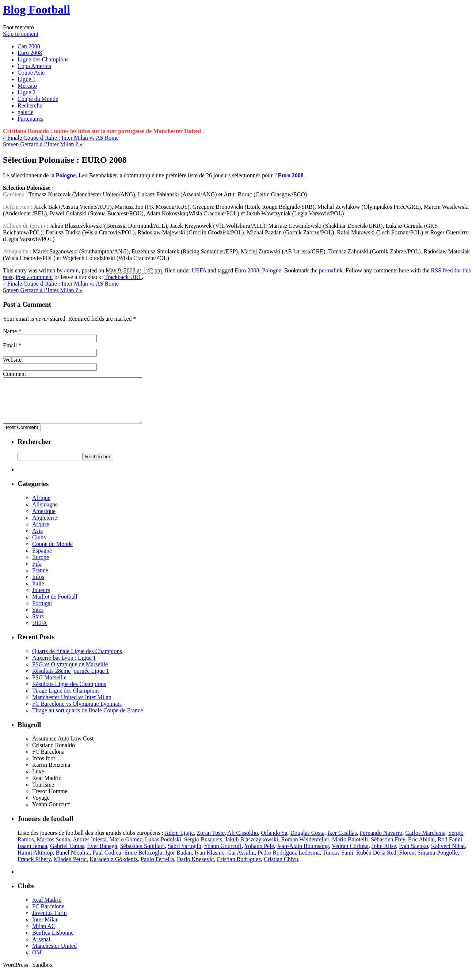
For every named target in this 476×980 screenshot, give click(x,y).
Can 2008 (29, 46)
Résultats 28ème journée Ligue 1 (71, 680)
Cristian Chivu (281, 868)
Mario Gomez (126, 848)
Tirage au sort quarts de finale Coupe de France (87, 719)
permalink (331, 270)
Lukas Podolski (163, 848)
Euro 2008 (30, 53)
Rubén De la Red (376, 861)
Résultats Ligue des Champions (69, 693)
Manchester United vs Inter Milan (72, 706)
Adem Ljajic (179, 842)
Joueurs (41, 599)
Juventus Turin (49, 922)
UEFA (199, 270)
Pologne (271, 270)
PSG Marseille (49, 686)
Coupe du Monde (38, 99)
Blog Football (37, 10)
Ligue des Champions (43, 59)
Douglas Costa (307, 842)
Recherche (30, 105)
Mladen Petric (70, 868)
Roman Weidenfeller (305, 848)
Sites (38, 619)
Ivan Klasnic (210, 861)
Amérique (44, 520)
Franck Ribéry (34, 868)
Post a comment (34, 277)
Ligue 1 (26, 79)
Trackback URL (123, 277)
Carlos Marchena (426, 842)
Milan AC (44, 935)
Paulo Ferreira (157, 868)
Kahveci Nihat (448, 855)
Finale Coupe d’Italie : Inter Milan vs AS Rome (61, 138)
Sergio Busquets (203, 848)
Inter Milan (45, 928)
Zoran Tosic (211, 842)
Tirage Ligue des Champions (66, 699)
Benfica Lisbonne (53, 941)
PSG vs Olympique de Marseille (70, 673)
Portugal (42, 612)
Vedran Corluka (350, 855)
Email (10, 345)
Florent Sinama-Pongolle (429, 861)
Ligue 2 (26, 92)
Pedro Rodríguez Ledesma (289, 861)
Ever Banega (102, 855)
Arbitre (41, 533)
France (40, 579)
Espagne (42, 559)
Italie (38, 592)
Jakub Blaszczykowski (252, 848)
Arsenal (41, 948)
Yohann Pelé (259, 855)
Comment (14, 374)
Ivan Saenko (414, 855)
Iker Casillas (342, 842)
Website (12, 360)
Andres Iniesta (90, 848)
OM (37, 961)
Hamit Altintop (35, 861)
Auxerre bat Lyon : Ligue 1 (64, 666)
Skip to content (21, 34)
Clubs (39, 546)
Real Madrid (47, 909)
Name (10, 331)
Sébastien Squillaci (142, 855)
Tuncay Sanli (338, 861)
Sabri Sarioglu (184, 855)
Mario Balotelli (350, 848)
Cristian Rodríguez (239, 868)
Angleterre (45, 526)
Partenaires (31, 119)
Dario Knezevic (195, 868)
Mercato (27, 86)
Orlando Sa (274, 842)
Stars (38, 625)
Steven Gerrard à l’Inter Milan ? (43, 144)
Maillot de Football (55, 605)
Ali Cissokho (243, 842)
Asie (37, 540)
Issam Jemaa (32, 855)
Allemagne (45, 513)
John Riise (384, 855)
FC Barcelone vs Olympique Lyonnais (77, 713)
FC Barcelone (48, 915)
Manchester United (54, 955)
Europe (41, 566)
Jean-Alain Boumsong (303, 855)
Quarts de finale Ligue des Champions (77, 660)
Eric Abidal (421, 848)
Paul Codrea (107, 861)
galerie (26, 112)
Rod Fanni (450, 848)
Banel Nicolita (73, 861)
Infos (38, 586)
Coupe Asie (31, 73)
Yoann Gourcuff (223, 855)
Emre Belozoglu (143, 861)
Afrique (41, 507)
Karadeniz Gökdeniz (114, 868)
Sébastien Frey (388, 848)
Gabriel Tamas (67, 855)
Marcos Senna (53, 848)
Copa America (34, 66)
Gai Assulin (241, 861)
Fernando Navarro (381, 842)
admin (72, 270)
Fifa (37, 572)
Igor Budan (178, 861)
